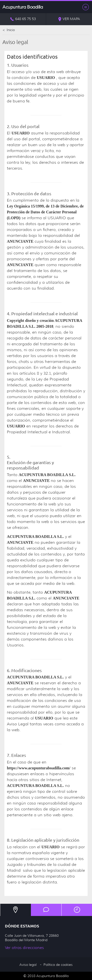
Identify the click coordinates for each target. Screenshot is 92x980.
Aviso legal (28, 965)
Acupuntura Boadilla (23, 7)
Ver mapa (69, 19)
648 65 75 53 (23, 19)
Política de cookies (58, 965)
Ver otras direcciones (24, 948)
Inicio (9, 30)
